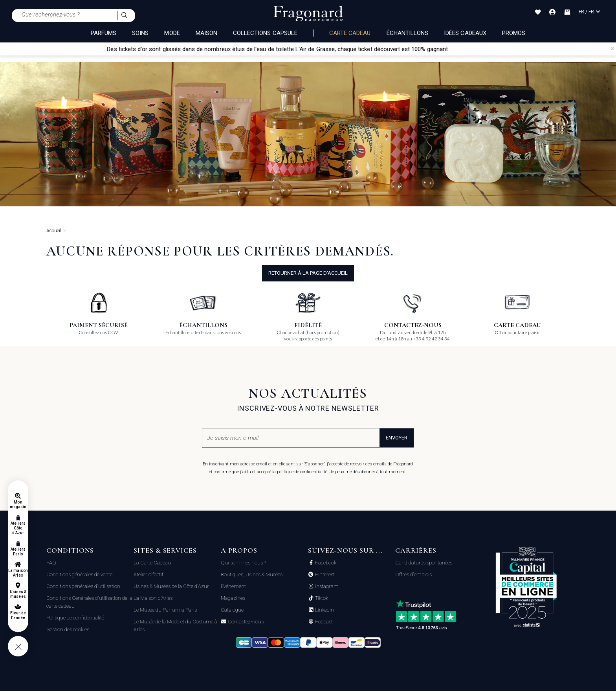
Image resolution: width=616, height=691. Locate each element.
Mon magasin (18, 504)
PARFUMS (104, 33)
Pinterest (324, 575)
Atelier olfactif (148, 574)
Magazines (233, 598)
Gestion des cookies (68, 629)
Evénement (233, 586)
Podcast (323, 622)
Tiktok (321, 598)
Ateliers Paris (18, 552)
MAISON (206, 33)
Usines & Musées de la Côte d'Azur (171, 586)
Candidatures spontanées (424, 563)
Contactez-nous (245, 622)
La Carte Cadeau (152, 563)
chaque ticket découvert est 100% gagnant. (405, 49)
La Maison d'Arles (153, 598)
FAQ (51, 563)
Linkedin (324, 610)
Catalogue (232, 610)
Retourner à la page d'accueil (308, 273)
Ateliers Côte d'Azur (18, 528)
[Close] (612, 49)
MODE (172, 33)
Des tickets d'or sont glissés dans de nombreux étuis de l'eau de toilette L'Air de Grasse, (234, 49)
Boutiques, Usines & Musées (252, 574)
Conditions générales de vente (79, 574)
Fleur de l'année (18, 615)
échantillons (408, 33)
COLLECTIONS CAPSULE (265, 33)
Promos (514, 33)
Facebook (325, 563)
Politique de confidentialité (75, 618)
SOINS (140, 33)
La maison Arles (18, 573)
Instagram (326, 586)
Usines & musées (18, 594)
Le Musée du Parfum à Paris (165, 610)
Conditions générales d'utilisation (83, 586)
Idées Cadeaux (465, 33)
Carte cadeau (350, 33)
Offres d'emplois (413, 574)
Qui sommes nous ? (243, 563)
